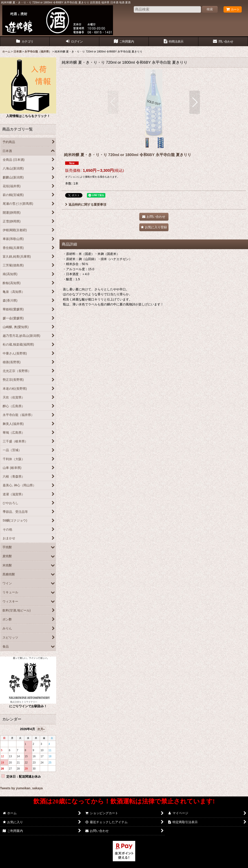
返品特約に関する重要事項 (86, 204)
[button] (113, 102)
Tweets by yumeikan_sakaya (21, 788)
